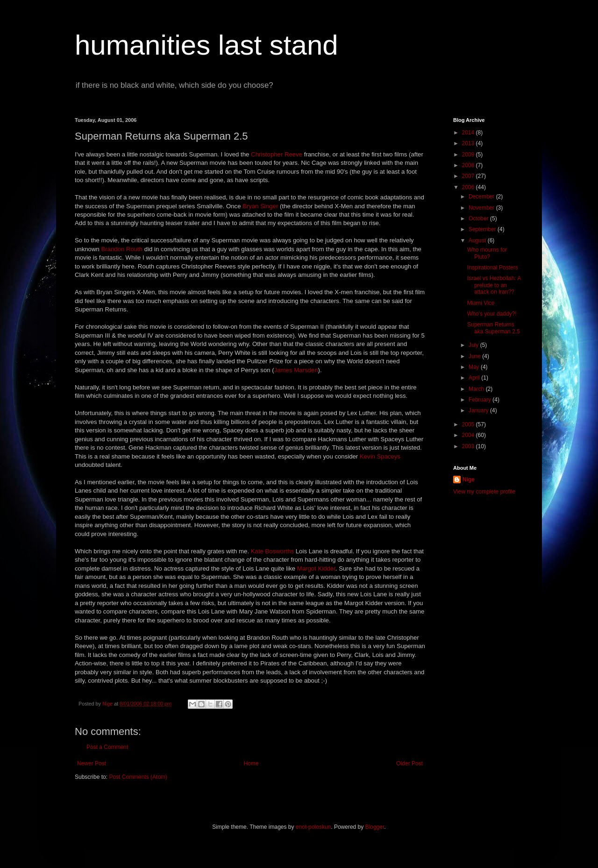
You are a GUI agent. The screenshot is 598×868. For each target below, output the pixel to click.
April (475, 378)
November (482, 208)
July (474, 345)
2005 (469, 424)
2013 (469, 143)
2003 (469, 446)
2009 (469, 155)
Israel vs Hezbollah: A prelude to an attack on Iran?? (494, 285)
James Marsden (296, 370)
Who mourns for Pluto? (487, 253)
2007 (469, 176)
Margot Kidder (316, 568)
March (477, 389)
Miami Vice (481, 303)
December (482, 197)
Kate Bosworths (272, 551)
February (481, 400)
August (478, 240)
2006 (469, 187)
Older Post (409, 763)
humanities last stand (206, 45)
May (475, 367)
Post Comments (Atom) (138, 777)
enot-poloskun (313, 827)
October (479, 219)
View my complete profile (484, 492)
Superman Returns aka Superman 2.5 (494, 328)
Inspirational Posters (493, 268)
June (475, 356)
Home (251, 763)
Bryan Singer (260, 206)
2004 (469, 435)
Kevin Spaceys (380, 456)
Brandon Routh (122, 249)
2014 (469, 133)
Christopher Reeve (277, 154)
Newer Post (92, 763)
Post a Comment (107, 747)
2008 (469, 165)
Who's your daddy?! (492, 314)
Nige (469, 480)
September (483, 229)
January (479, 410)
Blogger (375, 827)
